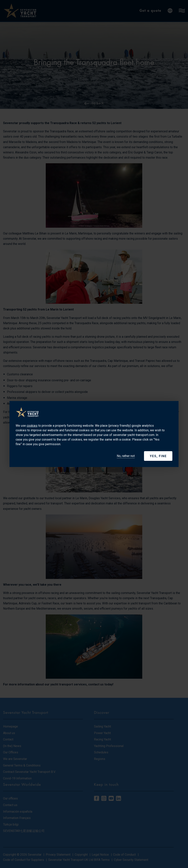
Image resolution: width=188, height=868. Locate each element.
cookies (32, 426)
